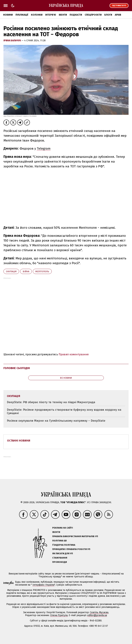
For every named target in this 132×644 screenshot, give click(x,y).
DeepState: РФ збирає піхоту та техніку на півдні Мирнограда (51, 402)
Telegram (44, 148)
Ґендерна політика (64, 545)
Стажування (60, 558)
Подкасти (76, 15)
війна (26, 271)
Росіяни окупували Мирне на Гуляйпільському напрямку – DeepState (56, 421)
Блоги (108, 15)
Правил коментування (74, 354)
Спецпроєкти (93, 15)
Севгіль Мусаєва (99, 612)
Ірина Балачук (12, 41)
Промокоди (60, 562)
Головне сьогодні (17, 368)
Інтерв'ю (51, 15)
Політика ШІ (59, 541)
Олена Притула (59, 615)
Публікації (22, 15)
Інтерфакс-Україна (43, 585)
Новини (8, 15)
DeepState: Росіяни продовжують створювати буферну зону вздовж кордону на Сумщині (64, 411)
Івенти (63, 15)
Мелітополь (42, 271)
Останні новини (19, 441)
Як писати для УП (63, 553)
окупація (11, 271)
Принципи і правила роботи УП (71, 549)
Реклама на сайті (63, 528)
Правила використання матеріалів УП (75, 536)
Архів (118, 15)
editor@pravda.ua (97, 615)
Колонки (37, 15)
